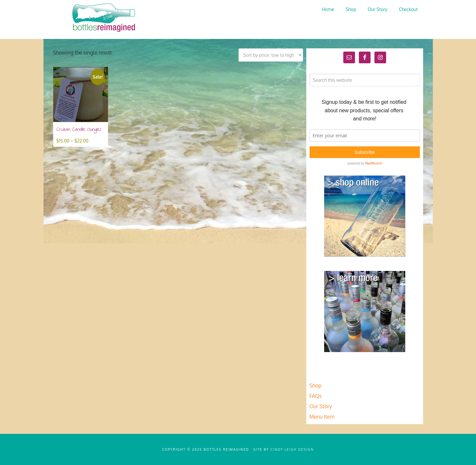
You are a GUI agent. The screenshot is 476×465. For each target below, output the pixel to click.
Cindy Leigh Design (292, 449)
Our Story (321, 406)
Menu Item (322, 417)
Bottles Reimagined (102, 18)
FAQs (316, 396)
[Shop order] (271, 55)
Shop (316, 385)
